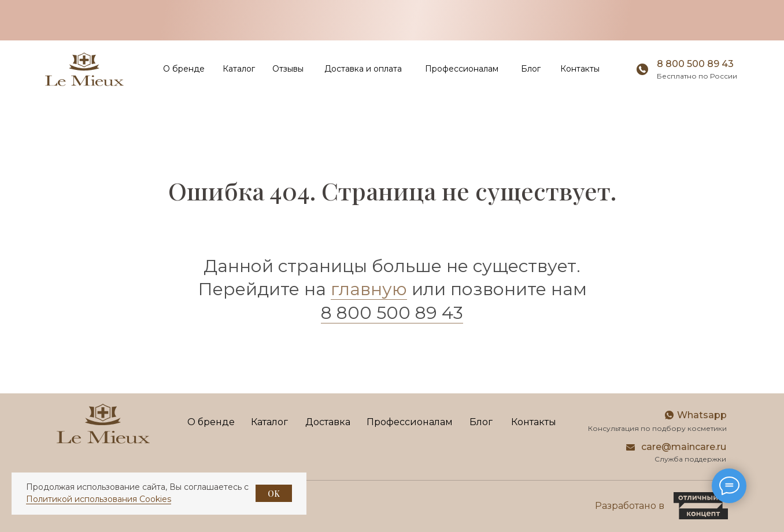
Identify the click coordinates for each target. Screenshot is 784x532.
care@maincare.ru (684, 447)
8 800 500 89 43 (695, 64)
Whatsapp (702, 415)
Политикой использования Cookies (99, 499)
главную (369, 289)
